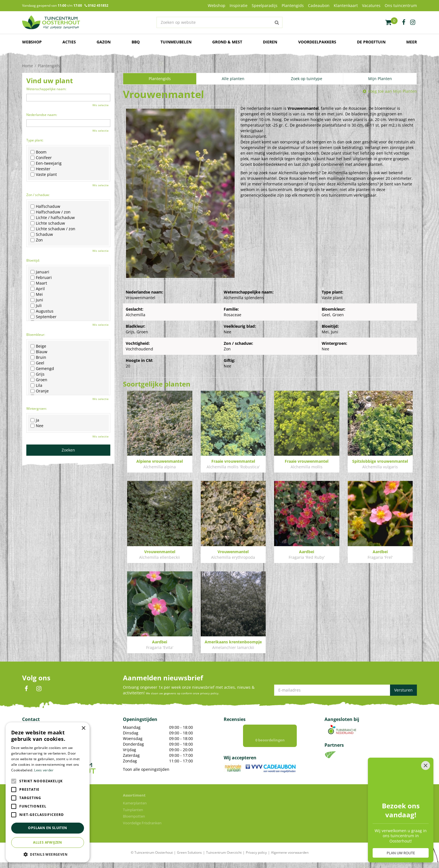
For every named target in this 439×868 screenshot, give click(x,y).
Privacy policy (256, 852)
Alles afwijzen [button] (48, 842)
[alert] (48, 792)
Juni (37, 300)
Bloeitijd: (33, 260)
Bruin (38, 357)
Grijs (38, 374)
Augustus (42, 311)
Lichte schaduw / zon (53, 229)
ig (413, 22)
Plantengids (160, 79)
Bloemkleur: (36, 335)
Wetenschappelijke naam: (46, 89)
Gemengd (42, 369)
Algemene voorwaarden (290, 852)
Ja (35, 420)
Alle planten (233, 79)
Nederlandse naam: (42, 115)
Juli (36, 306)
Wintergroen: (37, 409)
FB (26, 689)
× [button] (83, 728)
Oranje (40, 391)
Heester (40, 169)
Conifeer (41, 158)
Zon (37, 240)
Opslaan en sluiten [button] (47, 828)
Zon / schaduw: (38, 195)
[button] (48, 854)
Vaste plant (44, 174)
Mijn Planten (380, 79)
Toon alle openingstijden (146, 769)
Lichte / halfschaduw (53, 218)
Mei (37, 294)
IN (39, 689)
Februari (41, 278)
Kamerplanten (135, 803)
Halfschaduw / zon (51, 212)
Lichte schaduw (48, 223)
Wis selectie (101, 105)
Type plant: (35, 140)
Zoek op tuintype (307, 79)
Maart (39, 283)
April (38, 289)
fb (404, 22)
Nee (37, 426)
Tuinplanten (133, 810)
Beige (38, 346)
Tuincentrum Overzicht (224, 852)
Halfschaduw (45, 206)
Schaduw (42, 234)
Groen (39, 380)
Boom (38, 152)
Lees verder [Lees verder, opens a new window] (44, 770)
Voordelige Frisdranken (142, 823)
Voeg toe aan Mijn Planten (392, 91)
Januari (40, 272)
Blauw (39, 352)
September (44, 317)
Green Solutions (189, 852)
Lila (36, 385)
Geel (37, 363)
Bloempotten (134, 816)
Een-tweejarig (46, 163)
